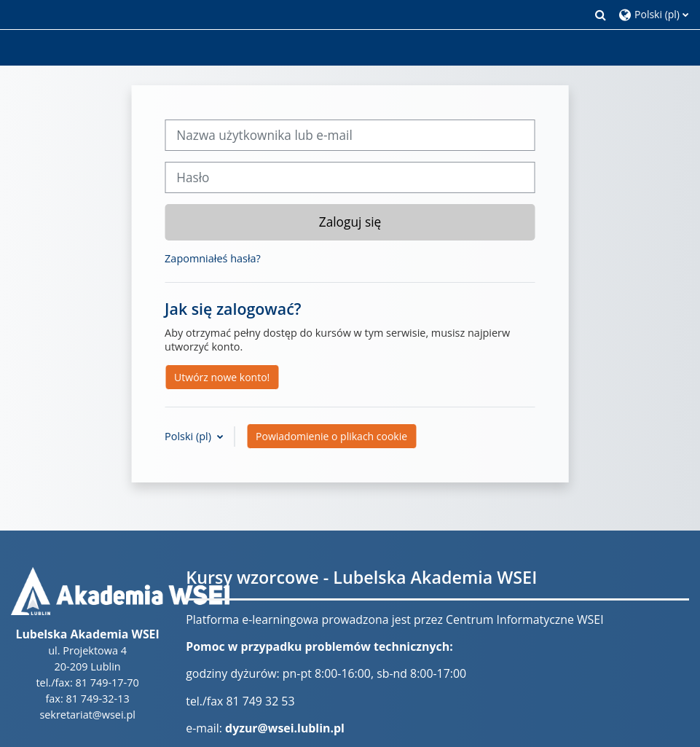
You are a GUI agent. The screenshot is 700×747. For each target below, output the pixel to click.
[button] (601, 15)
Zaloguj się (350, 222)
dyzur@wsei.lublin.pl (285, 728)
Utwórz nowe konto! (222, 377)
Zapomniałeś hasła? (213, 258)
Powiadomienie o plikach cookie (331, 436)
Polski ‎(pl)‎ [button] (189, 436)
